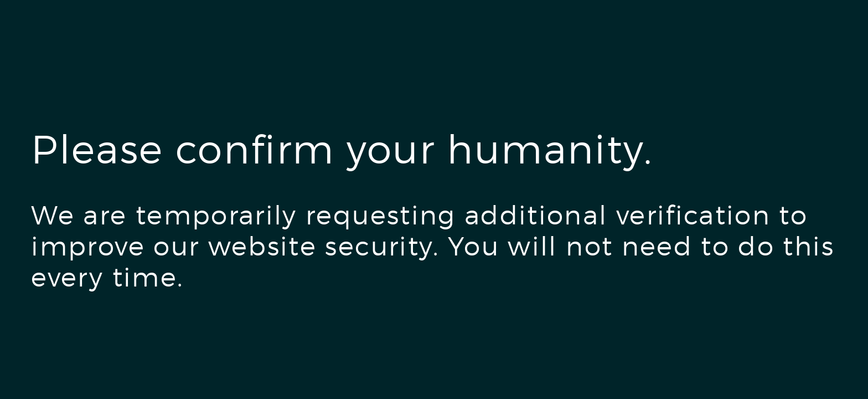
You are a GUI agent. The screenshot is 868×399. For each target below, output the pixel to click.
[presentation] (115, 342)
